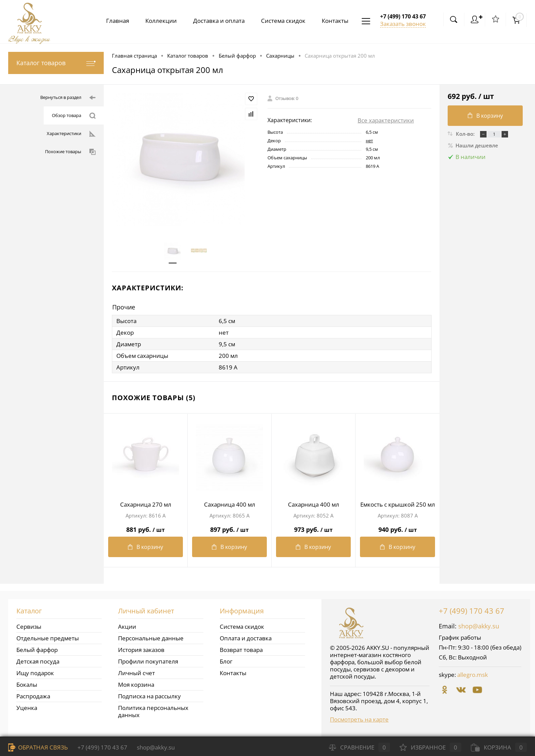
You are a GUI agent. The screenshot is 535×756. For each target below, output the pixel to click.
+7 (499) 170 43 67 (472, 611)
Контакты (334, 21)
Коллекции (156, 21)
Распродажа (33, 696)
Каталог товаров (56, 63)
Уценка (27, 708)
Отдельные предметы (48, 638)
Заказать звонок (403, 24)
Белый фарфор (37, 650)
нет (369, 141)
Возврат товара (241, 650)
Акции (127, 627)
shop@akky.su (479, 626)
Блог (226, 661)
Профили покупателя (148, 661)
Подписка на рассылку (149, 696)
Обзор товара (74, 116)
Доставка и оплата (215, 21)
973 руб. (313, 527)
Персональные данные (151, 638)
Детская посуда (38, 661)
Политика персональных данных (153, 711)
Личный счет (136, 673)
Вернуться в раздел (68, 98)
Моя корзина (136, 685)
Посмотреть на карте (359, 719)
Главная (111, 21)
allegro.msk (473, 675)
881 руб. (146, 527)
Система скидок (280, 21)
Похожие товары (70, 152)
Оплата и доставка (246, 638)
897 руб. (229, 527)
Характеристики (71, 134)
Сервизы (29, 627)
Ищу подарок (35, 673)
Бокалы (27, 685)
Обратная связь (38, 747)
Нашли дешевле (473, 145)
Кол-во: (466, 134)
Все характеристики (386, 120)
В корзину (146, 547)
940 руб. (397, 527)
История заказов (141, 650)
